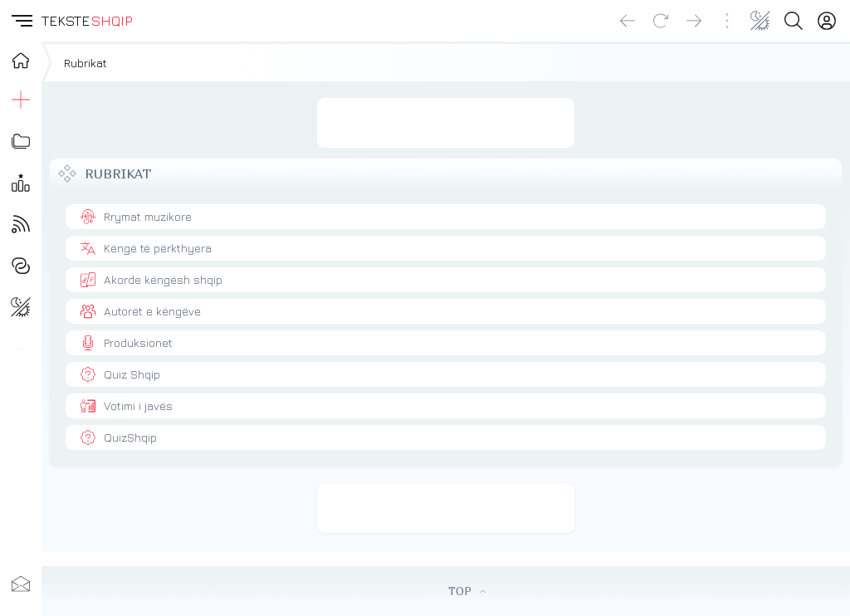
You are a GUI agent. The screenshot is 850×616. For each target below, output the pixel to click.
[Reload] (661, 21)
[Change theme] (760, 21)
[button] (21, 21)
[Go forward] (694, 21)
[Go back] (628, 21)
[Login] (827, 21)
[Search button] (794, 21)
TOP (467, 591)
